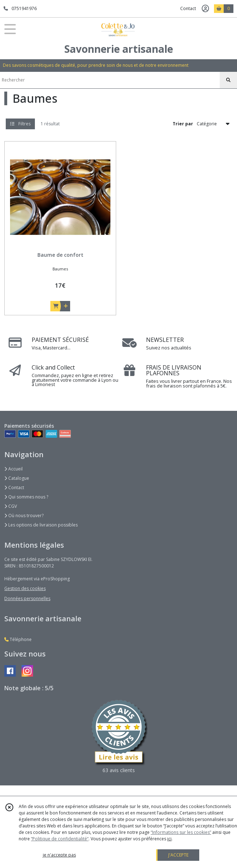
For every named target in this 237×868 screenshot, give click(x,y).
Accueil (13, 469)
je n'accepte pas (59, 855)
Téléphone (18, 639)
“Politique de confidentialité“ (60, 839)
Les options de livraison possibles (41, 525)
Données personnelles (27, 598)
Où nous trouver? (24, 516)
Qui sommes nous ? (26, 497)
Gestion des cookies (25, 588)
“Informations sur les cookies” (181, 832)
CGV (11, 506)
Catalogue (17, 478)
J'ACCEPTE (178, 855)
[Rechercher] (228, 80)
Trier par (183, 124)
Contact (188, 8)
